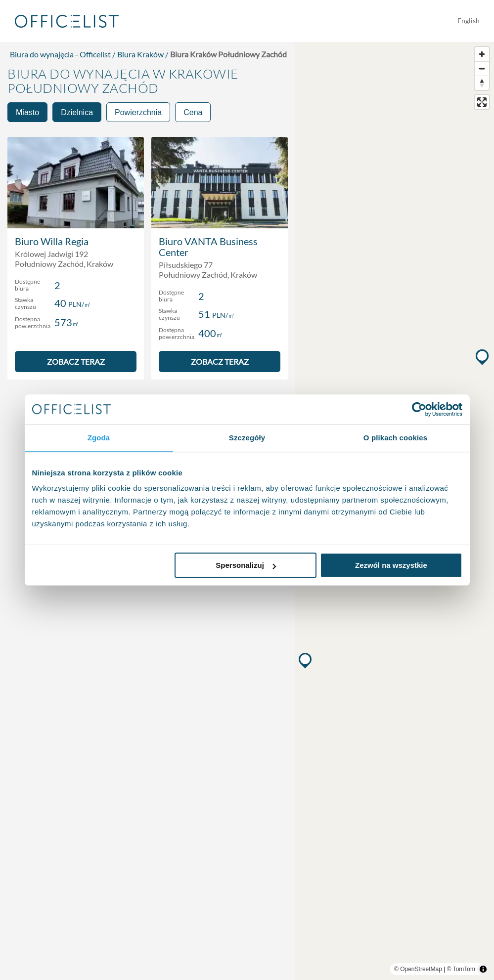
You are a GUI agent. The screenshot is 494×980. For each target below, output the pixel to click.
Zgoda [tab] (99, 438)
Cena (193, 112)
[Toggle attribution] (483, 969)
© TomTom (461, 969)
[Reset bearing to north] (482, 83)
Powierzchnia (138, 112)
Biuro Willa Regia (52, 241)
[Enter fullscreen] (482, 102)
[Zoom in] (482, 54)
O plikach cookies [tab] (395, 438)
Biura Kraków (140, 54)
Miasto (27, 112)
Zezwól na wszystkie (391, 565)
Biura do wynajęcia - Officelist (60, 54)
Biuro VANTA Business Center (208, 247)
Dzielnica (77, 112)
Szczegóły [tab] (247, 438)
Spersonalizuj (246, 565)
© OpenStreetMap (418, 969)
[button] (306, 660)
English (469, 21)
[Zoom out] (482, 68)
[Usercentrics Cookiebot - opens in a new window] (419, 409)
